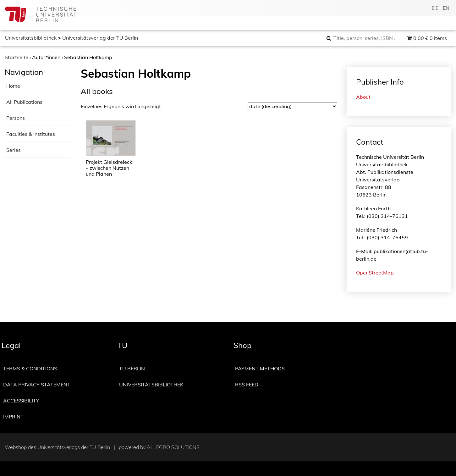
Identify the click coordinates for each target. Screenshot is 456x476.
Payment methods (260, 368)
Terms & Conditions (30, 368)
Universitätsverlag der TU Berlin (100, 38)
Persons (16, 118)
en (446, 8)
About (363, 97)
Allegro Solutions (173, 447)
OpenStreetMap (375, 273)
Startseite (16, 57)
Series (14, 150)
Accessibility (21, 401)
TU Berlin (132, 368)
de (435, 8)
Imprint (13, 417)
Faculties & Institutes (31, 134)
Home (13, 86)
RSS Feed (247, 385)
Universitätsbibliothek (31, 38)
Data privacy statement (37, 385)
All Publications (24, 102)
